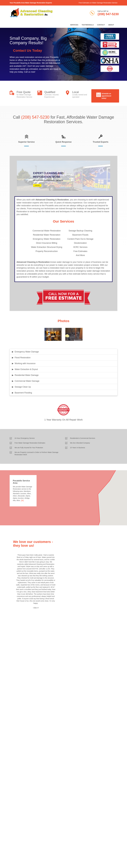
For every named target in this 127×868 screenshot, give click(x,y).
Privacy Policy (22, 856)
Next (59, 586)
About (111, 25)
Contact (101, 25)
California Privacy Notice (37, 856)
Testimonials (88, 25)
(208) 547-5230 (108, 14)
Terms (14, 856)
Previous (12, 586)
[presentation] (27, 710)
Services (74, 25)
